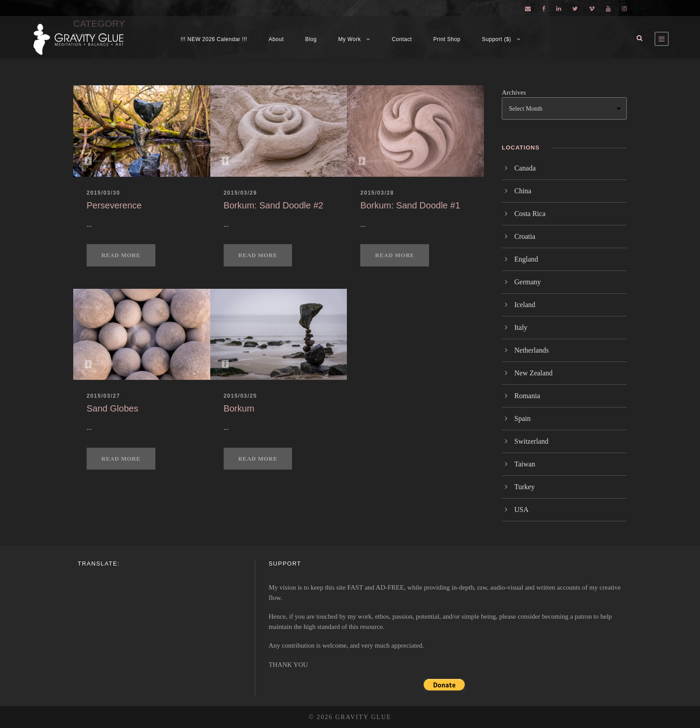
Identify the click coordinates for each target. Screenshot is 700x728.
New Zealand (533, 373)
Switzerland (531, 441)
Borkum (239, 408)
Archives (514, 92)
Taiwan (525, 464)
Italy (521, 327)
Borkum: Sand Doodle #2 (273, 205)
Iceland (525, 305)
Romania (527, 396)
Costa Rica (530, 214)
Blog (311, 39)
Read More (121, 255)
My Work (350, 39)
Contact (402, 39)
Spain (522, 418)
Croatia (525, 236)
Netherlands (531, 350)
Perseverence (114, 205)
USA (521, 510)
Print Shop (447, 39)
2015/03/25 (240, 396)
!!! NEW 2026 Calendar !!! (214, 39)
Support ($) (497, 39)
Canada (525, 168)
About (276, 39)
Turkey (525, 487)
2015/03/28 (377, 193)
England (526, 259)
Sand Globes (112, 408)
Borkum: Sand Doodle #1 (410, 205)
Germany (528, 282)
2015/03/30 (103, 193)
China (523, 191)
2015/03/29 (240, 193)
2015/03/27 (103, 396)
